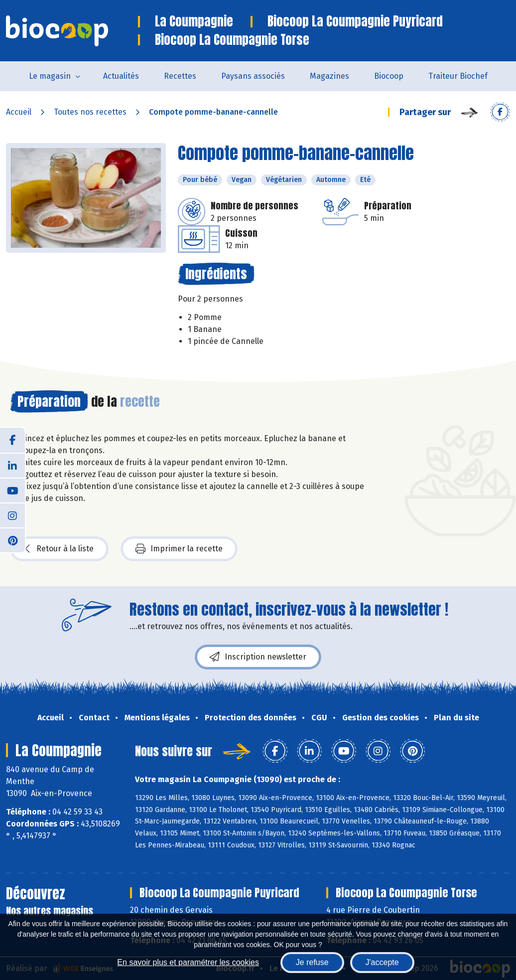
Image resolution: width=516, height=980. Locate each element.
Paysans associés (253, 76)
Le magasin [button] (50, 76)
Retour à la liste (59, 549)
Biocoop (389, 76)
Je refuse (312, 962)
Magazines (329, 76)
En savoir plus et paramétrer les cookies (188, 962)
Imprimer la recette (179, 549)
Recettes (180, 76)
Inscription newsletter (258, 657)
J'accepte (382, 962)
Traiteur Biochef (458, 76)
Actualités (121, 76)
